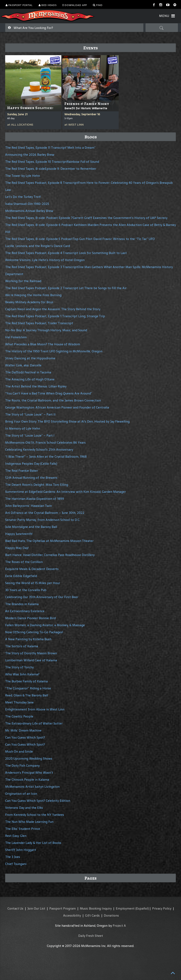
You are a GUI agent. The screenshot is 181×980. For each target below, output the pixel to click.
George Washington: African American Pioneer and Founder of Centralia (57, 407)
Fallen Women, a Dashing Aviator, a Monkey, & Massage (45, 625)
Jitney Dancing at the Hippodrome (30, 358)
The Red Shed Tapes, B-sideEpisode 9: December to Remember (51, 169)
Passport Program (63, 908)
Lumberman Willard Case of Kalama (31, 660)
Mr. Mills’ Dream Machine (23, 730)
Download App (75, 5)
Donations (111, 915)
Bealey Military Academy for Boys (29, 302)
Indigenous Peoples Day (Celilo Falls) (31, 464)
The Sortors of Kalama (22, 646)
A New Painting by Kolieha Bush (28, 639)
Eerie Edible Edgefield (21, 576)
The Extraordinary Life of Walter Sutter (34, 723)
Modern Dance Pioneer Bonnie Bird (30, 618)
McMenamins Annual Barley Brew (29, 211)
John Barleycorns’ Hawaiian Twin (28, 506)
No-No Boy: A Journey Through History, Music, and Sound (46, 330)
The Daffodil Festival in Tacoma (28, 372)
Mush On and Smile (19, 751)
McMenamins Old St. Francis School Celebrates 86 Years (45, 442)
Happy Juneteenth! (19, 534)
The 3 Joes (13, 857)
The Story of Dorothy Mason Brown (31, 653)
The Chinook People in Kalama (27, 780)
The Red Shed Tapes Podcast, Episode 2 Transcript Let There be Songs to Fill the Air (66, 288)
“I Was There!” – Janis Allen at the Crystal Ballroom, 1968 (46, 457)
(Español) (142, 908)
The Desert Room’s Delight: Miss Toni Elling (37, 485)
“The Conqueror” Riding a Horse (28, 688)
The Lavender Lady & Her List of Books (33, 843)
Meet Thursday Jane (19, 702)
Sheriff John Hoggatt (21, 850)
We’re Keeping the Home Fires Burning (33, 295)
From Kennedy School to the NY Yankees (35, 815)
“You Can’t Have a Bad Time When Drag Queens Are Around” (49, 393)
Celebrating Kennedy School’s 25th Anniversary (39, 450)
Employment (125, 908)
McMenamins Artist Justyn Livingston (32, 787)
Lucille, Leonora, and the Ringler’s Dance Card (38, 246)
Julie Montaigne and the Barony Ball (31, 527)
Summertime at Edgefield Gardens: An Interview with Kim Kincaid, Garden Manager (66, 492)
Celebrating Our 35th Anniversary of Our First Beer (42, 597)
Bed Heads (48, 5)
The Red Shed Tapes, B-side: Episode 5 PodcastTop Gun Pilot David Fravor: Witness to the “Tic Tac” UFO (80, 239)
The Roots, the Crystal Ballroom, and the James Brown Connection (53, 400)
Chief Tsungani (16, 864)
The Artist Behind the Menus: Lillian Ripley (36, 386)
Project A (119, 926)
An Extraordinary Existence (25, 611)
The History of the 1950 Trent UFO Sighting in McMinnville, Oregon (54, 351)
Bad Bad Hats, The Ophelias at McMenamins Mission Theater (49, 541)
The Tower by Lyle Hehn (22, 176)
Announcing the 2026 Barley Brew (30, 155)
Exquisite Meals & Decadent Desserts (32, 569)
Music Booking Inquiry (96, 908)
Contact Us (15, 908)
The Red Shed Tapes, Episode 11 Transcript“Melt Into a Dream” (50, 148)
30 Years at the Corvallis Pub (26, 590)
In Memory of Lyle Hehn (23, 428)
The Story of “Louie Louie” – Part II (30, 414)
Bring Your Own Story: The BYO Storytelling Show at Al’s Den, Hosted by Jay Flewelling (67, 421)
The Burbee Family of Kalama (26, 681)
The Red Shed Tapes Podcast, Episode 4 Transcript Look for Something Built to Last (66, 253)
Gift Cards (92, 915)
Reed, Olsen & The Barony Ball (27, 695)
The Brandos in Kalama (22, 604)
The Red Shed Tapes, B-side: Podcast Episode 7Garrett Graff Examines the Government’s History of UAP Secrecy (86, 218)
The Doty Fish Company (22, 766)
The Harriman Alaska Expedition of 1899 (35, 499)
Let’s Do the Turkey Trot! (23, 197)
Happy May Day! (17, 548)
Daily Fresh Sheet (91, 936)
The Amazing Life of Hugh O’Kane (30, 379)
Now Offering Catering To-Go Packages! (34, 632)
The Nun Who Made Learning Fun (29, 822)
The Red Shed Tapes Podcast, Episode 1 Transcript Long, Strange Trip (55, 316)
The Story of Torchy (19, 667)
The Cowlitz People (19, 716)
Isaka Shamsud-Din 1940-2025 (27, 204)
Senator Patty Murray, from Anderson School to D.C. (43, 520)
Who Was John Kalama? (22, 674)
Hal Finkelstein (16, 337)
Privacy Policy (162, 908)
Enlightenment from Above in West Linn (35, 709)
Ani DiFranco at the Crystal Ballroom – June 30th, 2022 (45, 513)
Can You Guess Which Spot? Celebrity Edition (38, 801)
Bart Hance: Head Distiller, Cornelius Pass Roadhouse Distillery (50, 555)
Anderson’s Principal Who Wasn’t (29, 773)
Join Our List (36, 908)
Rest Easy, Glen (16, 836)
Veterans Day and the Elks (24, 808)
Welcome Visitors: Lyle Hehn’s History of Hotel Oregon (45, 260)
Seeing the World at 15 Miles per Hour (33, 583)
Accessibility (72, 915)
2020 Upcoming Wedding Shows (29, 758)
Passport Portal (19, 5)
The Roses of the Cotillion (24, 562)
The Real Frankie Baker (22, 471)
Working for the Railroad (23, 281)
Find (98, 5)
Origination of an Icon (21, 794)
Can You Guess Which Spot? (25, 737)
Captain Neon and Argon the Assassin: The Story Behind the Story (53, 309)
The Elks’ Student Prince (23, 829)
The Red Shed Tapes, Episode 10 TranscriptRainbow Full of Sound (52, 162)
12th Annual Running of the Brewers (31, 478)
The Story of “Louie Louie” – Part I (30, 435)
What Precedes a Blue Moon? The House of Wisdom (43, 344)
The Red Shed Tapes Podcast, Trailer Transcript (39, 323)
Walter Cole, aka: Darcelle (23, 365)
